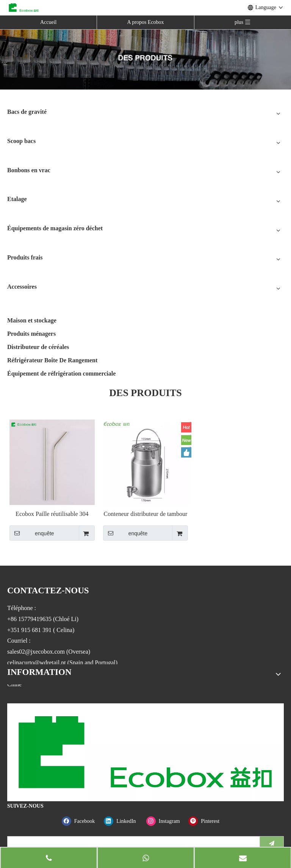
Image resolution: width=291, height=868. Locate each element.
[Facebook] (81, 821)
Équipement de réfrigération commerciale (61, 373)
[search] (132, 843)
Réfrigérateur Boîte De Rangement (52, 360)
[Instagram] (166, 821)
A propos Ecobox (145, 22)
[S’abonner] (272, 843)
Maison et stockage (32, 320)
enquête (32, 533)
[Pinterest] (208, 821)
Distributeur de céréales (38, 347)
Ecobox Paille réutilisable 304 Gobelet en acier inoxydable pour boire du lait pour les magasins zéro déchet (52, 514)
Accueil (48, 22)
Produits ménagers (31, 334)
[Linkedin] (123, 821)
